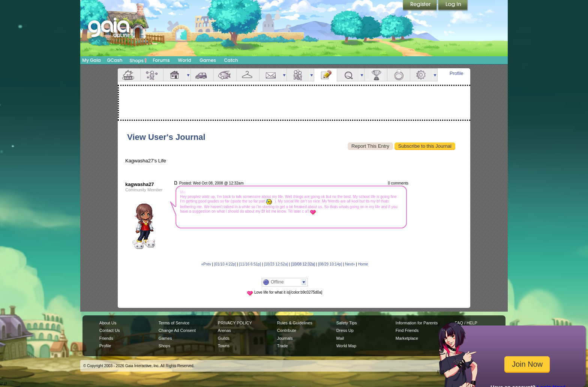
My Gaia (91, 60)
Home (363, 264)
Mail (271, 75)
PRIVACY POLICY (235, 323)
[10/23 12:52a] (276, 264)
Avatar (152, 75)
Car (202, 75)
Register (420, 6)
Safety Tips (347, 323)
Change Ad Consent (177, 330)
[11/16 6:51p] (250, 264)
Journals (285, 338)
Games (208, 60)
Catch (231, 60)
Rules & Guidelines (295, 323)
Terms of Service (174, 323)
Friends (298, 75)
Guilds (224, 338)
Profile (457, 73)
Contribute (287, 330)
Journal (325, 75)
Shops (138, 60)
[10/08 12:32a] (303, 264)
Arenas (224, 330)
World (184, 60)
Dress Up (345, 330)
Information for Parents (417, 323)
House (175, 75)
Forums (161, 60)
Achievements (376, 75)
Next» (350, 264)
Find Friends (407, 330)
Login (453, 6)
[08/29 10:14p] (330, 264)
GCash (115, 60)
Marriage (399, 75)
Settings (421, 75)
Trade (282, 346)
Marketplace (407, 338)
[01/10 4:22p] (225, 264)
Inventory (248, 75)
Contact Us (110, 330)
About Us (108, 323)
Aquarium (225, 75)
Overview (129, 75)
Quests (348, 75)
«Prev (206, 264)
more (188, 75)
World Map (346, 346)
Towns (224, 346)
